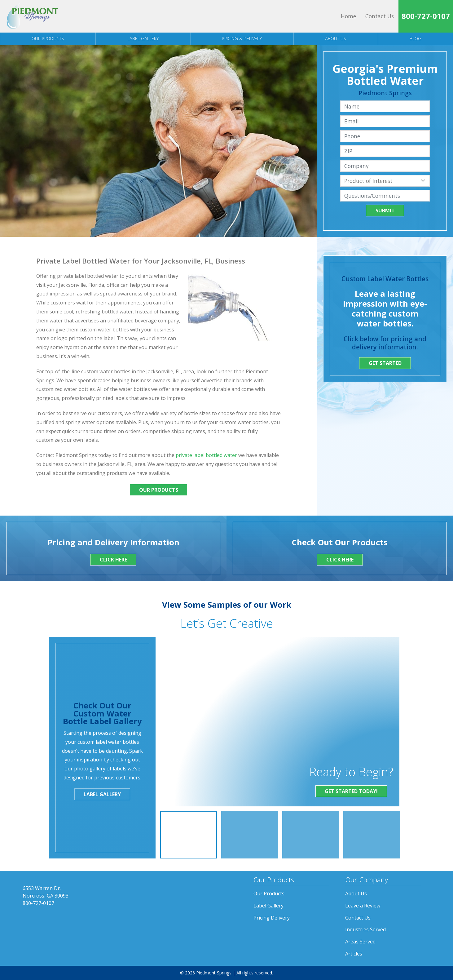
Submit (385, 211)
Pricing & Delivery (242, 39)
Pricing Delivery (272, 918)
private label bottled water (206, 455)
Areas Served (360, 942)
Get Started (385, 363)
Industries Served (365, 929)
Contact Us (380, 16)
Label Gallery (143, 39)
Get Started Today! (351, 791)
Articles (354, 954)
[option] (189, 835)
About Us (336, 39)
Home (348, 16)
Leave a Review (363, 906)
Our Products (48, 39)
